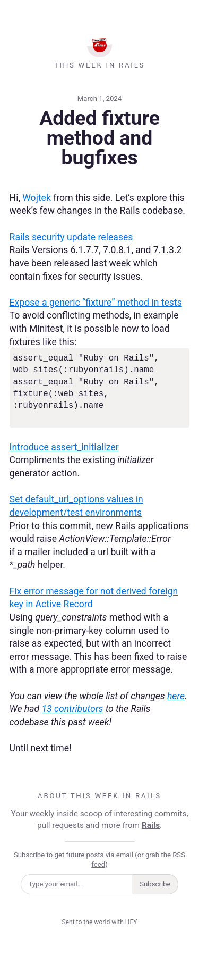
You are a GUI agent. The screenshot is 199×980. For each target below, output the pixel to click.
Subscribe (155, 884)
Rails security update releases (71, 237)
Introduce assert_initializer (64, 447)
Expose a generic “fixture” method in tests (96, 303)
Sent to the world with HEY (99, 922)
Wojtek (37, 198)
